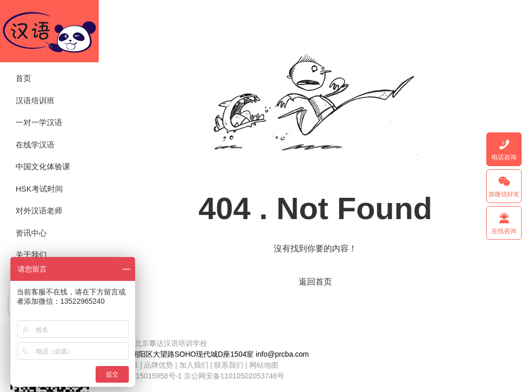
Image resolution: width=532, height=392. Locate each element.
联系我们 (230, 365)
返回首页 (315, 282)
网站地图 (264, 365)
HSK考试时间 (39, 189)
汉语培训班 (35, 100)
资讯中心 (31, 233)
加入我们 (194, 365)
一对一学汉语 (39, 122)
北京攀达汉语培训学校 (49, 31)
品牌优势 (158, 365)
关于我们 (31, 255)
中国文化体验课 (43, 166)
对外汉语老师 (39, 211)
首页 (23, 78)
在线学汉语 (35, 145)
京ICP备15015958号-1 (145, 376)
